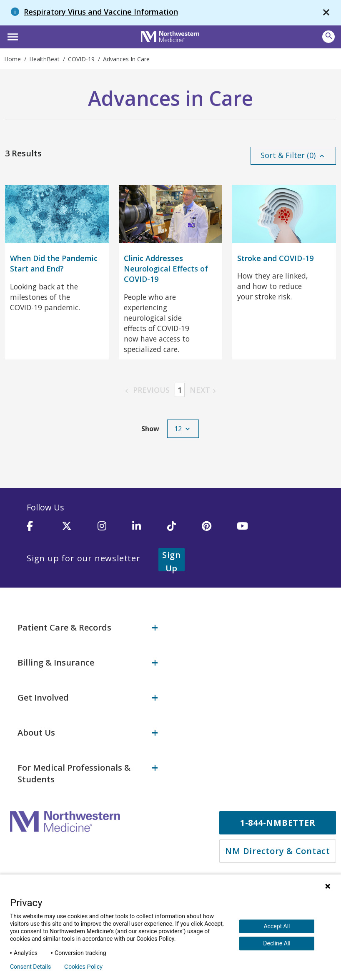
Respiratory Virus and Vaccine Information (101, 12)
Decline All (277, 943)
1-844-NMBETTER (278, 821)
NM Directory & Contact (278, 849)
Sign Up (182, 560)
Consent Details (30, 967)
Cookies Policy (83, 967)
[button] (11, 36)
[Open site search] (328, 37)
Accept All (277, 926)
